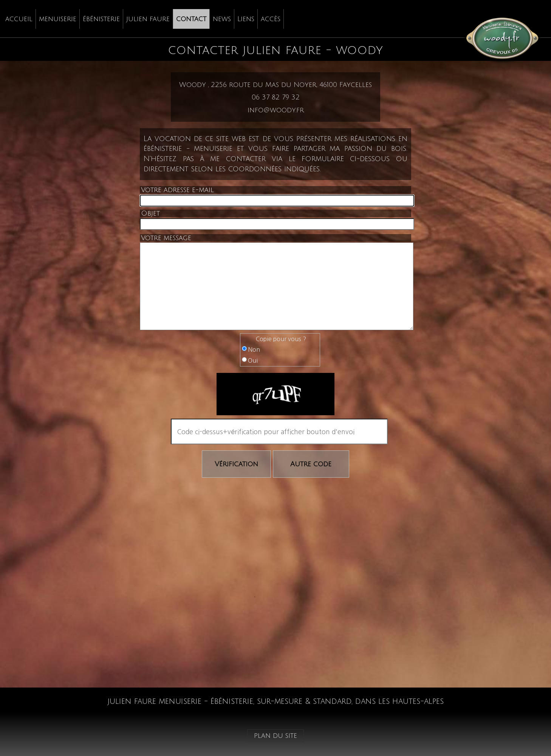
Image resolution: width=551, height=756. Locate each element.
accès (271, 19)
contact (191, 19)
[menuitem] (19, 19)
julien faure (148, 19)
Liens (246, 19)
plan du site (275, 736)
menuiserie (58, 19)
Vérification (236, 464)
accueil (19, 19)
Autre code (311, 464)
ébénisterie (101, 19)
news (222, 19)
